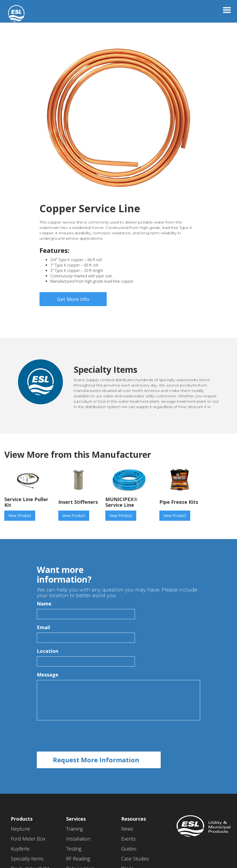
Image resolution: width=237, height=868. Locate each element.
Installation (78, 839)
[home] (12, 11)
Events (128, 839)
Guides (129, 849)
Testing (74, 849)
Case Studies (135, 859)
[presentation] (78, 736)
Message (48, 675)
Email (43, 627)
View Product (20, 516)
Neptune (20, 829)
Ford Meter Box (28, 839)
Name (44, 604)
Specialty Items (27, 859)
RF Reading (78, 859)
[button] (227, 10)
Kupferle (20, 849)
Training (74, 829)
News (127, 829)
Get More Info (73, 299)
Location (48, 651)
